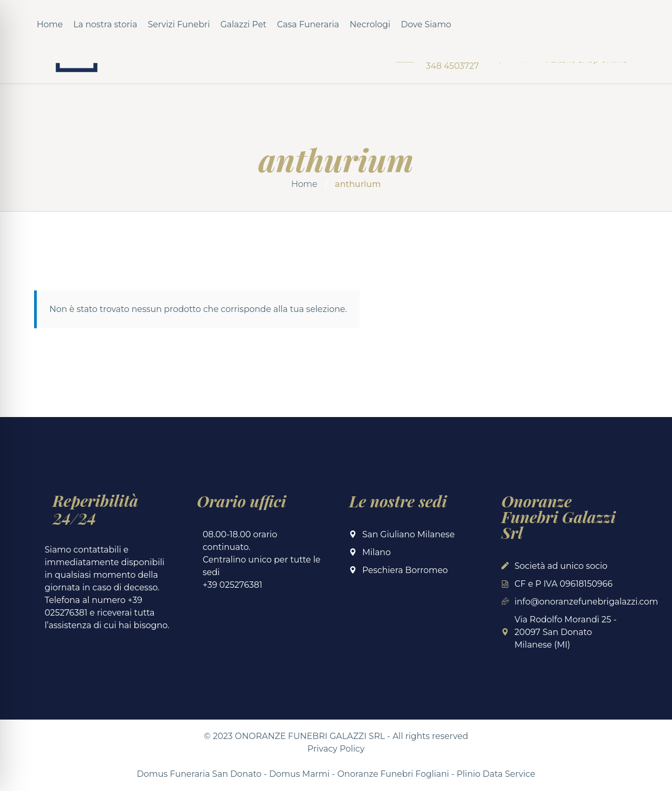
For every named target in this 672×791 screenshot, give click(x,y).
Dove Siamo (426, 24)
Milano (376, 552)
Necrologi (370, 24)
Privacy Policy (336, 749)
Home (50, 24)
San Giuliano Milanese (408, 534)
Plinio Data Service (496, 774)
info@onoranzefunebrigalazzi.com (586, 602)
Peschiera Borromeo (405, 570)
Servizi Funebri (178, 24)
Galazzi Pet (244, 24)
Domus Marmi (300, 774)
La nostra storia (106, 24)
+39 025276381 (232, 585)
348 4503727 (452, 66)
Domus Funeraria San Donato (199, 774)
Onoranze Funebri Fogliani (393, 774)
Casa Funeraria (308, 24)
